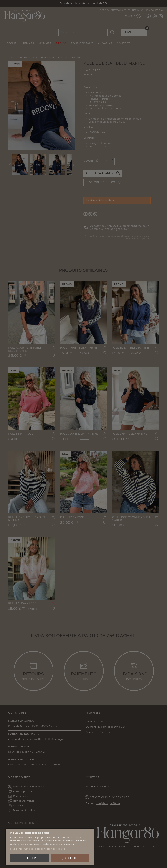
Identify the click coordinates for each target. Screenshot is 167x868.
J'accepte (70, 858)
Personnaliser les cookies (50, 849)
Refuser (30, 858)
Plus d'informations (22, 849)
